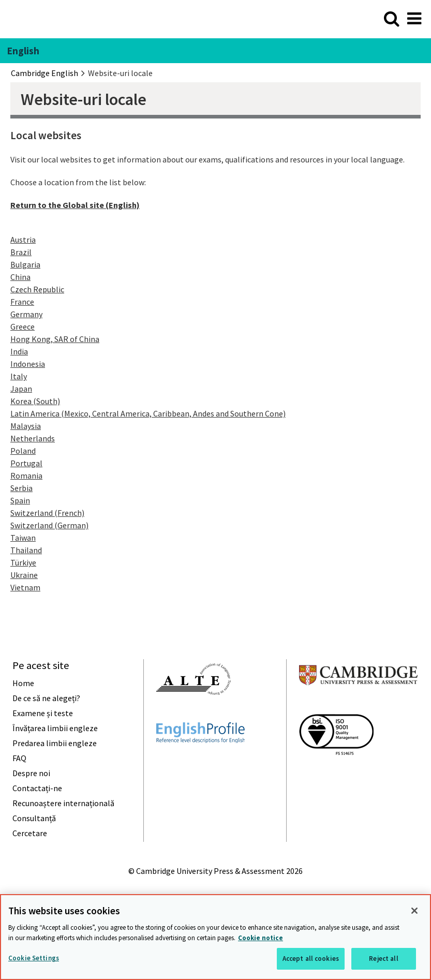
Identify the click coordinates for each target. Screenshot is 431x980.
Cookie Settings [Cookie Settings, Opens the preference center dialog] (34, 958)
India (19, 351)
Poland (23, 451)
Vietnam (25, 587)
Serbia (21, 488)
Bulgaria (25, 264)
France (22, 302)
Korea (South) (35, 401)
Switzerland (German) (49, 525)
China (20, 277)
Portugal (26, 463)
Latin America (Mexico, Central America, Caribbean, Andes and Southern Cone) (148, 413)
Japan (21, 389)
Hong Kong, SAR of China (55, 339)
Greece (23, 326)
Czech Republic (37, 289)
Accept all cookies (311, 959)
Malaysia (26, 426)
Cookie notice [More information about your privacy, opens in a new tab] (261, 938)
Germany (26, 314)
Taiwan (23, 538)
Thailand (26, 550)
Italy (19, 376)
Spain (20, 500)
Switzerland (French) (47, 513)
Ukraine (24, 575)
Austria (23, 240)
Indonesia (28, 364)
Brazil (21, 252)
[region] (215, 937)
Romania (26, 476)
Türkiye (23, 562)
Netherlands (33, 438)
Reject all (383, 959)
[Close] (414, 911)
